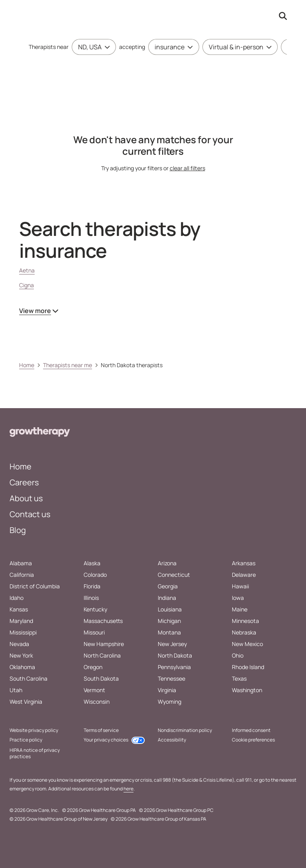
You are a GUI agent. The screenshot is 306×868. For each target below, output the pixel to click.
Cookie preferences (253, 740)
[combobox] (90, 47)
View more (39, 311)
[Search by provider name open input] (283, 16)
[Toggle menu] (106, 47)
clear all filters (187, 168)
